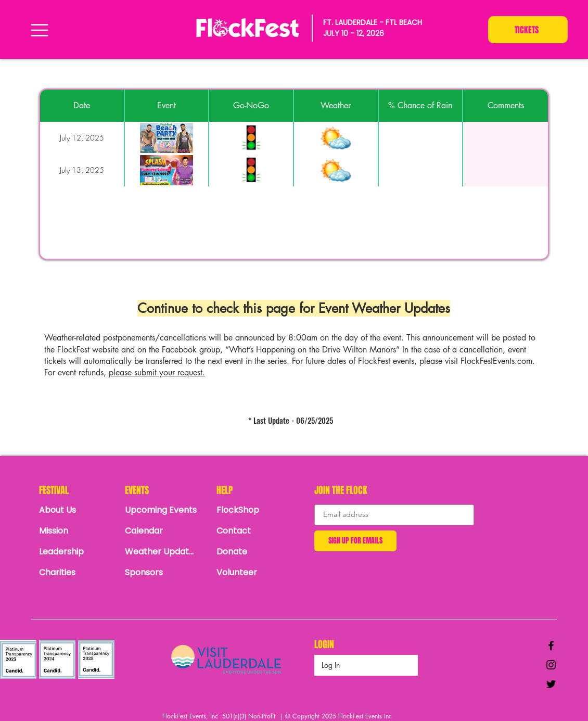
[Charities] (75, 573)
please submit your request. (157, 372)
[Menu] (39, 30)
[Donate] (253, 552)
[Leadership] (75, 552)
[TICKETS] (528, 30)
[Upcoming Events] (161, 510)
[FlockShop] (253, 510)
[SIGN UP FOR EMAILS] (355, 541)
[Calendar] (164, 531)
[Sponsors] (161, 573)
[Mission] (75, 531)
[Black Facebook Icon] (551, 646)
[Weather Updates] (161, 552)
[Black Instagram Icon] (551, 665)
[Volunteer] (253, 573)
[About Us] (75, 510)
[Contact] (253, 531)
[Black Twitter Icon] (551, 684)
